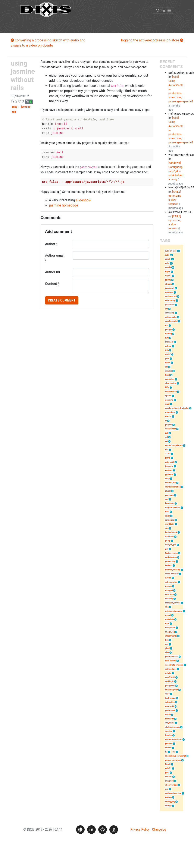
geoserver (170, 305)
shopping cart (171, 690)
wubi (167, 404)
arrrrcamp (170, 313)
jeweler (168, 735)
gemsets (169, 400)
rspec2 (168, 276)
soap (167, 478)
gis (167, 309)
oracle (168, 267)
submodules (171, 669)
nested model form (174, 445)
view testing (171, 383)
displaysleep (171, 392)
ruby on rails (171, 251)
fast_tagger (170, 698)
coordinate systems (174, 665)
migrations (170, 412)
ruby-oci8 (170, 462)
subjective (170, 702)
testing (168, 797)
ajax (167, 652)
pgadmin (169, 474)
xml (167, 499)
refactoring (170, 300)
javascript (170, 288)
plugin (168, 491)
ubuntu (168, 284)
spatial (168, 396)
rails (167, 263)
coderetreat (170, 429)
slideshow (84, 200)
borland (169, 565)
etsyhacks (170, 723)
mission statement (174, 611)
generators (170, 710)
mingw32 (169, 781)
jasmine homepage (64, 205)
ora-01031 (170, 677)
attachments (171, 636)
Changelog (159, 829)
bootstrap (170, 503)
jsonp (168, 458)
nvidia (168, 714)
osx (167, 789)
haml (167, 375)
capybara (169, 495)
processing (170, 561)
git (166, 367)
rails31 (168, 768)
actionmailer (171, 317)
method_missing (173, 570)
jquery (168, 280)
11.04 (168, 454)
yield (167, 648)
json (167, 772)
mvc (167, 512)
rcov (167, 623)
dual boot (169, 594)
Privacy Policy (140, 829)
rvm (167, 338)
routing (168, 333)
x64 (167, 528)
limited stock (171, 532)
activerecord (171, 296)
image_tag (170, 632)
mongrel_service (173, 603)
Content (52, 284)
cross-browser (172, 574)
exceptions (170, 627)
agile (167, 694)
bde (167, 640)
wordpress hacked (174, 739)
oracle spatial (171, 321)
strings (168, 806)
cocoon (169, 777)
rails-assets (171, 661)
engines (169, 470)
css (167, 644)
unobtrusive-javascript (176, 756)
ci (166, 421)
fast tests (170, 536)
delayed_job (171, 545)
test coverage (171, 553)
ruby (15, 107)
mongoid (169, 342)
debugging (170, 801)
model (168, 615)
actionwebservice (173, 793)
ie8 (167, 433)
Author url (53, 272)
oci (167, 441)
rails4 (168, 362)
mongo (168, 586)
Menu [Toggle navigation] (163, 14)
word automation (173, 487)
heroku (168, 747)
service (168, 371)
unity (167, 516)
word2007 (170, 524)
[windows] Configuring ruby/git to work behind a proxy (176, 171)
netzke (168, 673)
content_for (170, 482)
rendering (170, 520)
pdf (167, 549)
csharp (168, 346)
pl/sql (168, 541)
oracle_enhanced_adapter (177, 408)
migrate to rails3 (173, 507)
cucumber (170, 379)
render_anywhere (173, 760)
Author (51, 244)
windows (169, 292)
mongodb (170, 719)
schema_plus (171, 582)
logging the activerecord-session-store (152, 40)
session (169, 731)
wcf (167, 449)
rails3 (168, 259)
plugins (169, 425)
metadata (170, 619)
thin (167, 350)
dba (167, 607)
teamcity (169, 466)
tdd (14, 112)
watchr (168, 416)
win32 (168, 354)
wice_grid (170, 706)
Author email (55, 258)
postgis (169, 329)
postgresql (170, 686)
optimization (171, 557)
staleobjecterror (173, 727)
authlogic (169, 681)
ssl (166, 437)
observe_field (171, 785)
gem (167, 358)
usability (169, 598)
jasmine (26, 107)
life (174, 752)
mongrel (169, 590)
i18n (167, 387)
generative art (172, 656)
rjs (166, 752)
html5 (168, 764)
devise (168, 578)
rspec (168, 272)
